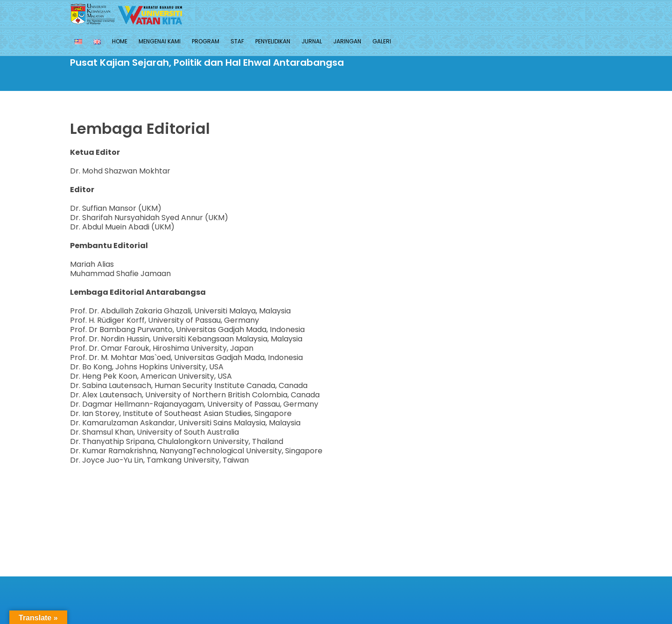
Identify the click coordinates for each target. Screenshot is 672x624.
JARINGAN (347, 41)
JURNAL (312, 41)
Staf (237, 41)
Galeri (382, 41)
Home (120, 41)
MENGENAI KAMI (160, 41)
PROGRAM (206, 41)
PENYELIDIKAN (273, 41)
